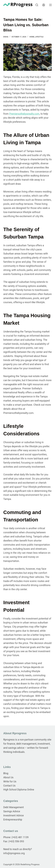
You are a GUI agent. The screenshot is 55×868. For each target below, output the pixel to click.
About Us (8, 777)
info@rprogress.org (14, 853)
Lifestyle (39, 37)
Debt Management (14, 807)
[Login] (44, 5)
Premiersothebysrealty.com (24, 114)
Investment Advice (14, 815)
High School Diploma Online (19, 790)
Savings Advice (12, 811)
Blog (6, 773)
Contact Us (9, 786)
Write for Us (10, 782)
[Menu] (50, 5)
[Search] (37, 5)
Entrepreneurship (13, 820)
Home (32, 37)
